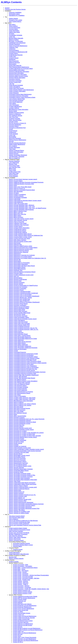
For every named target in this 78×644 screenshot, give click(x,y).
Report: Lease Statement (16, 340)
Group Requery (13, 176)
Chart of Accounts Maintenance (18, 46)
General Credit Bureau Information (19, 72)
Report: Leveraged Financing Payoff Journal (22, 370)
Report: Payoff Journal (15, 443)
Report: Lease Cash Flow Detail (18, 322)
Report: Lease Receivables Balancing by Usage (23, 339)
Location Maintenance (15, 106)
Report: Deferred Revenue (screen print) (21, 249)
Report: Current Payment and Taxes (19, 238)
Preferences (12, 132)
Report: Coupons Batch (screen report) (20, 237)
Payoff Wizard (13, 131)
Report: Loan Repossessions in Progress (21, 392)
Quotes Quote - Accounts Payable (23, 577)
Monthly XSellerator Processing (18, 534)
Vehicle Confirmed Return (16, 150)
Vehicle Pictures (14, 153)
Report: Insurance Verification (18, 305)
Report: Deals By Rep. (15, 244)
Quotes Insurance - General (21, 586)
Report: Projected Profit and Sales (19, 452)
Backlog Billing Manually (16, 38)
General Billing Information (17, 70)
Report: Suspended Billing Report (19, 471)
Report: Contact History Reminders (19, 228)
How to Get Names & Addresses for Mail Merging (23, 521)
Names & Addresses (15, 114)
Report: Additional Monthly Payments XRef (21, 184)
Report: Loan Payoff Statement (18, 390)
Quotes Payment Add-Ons (21, 622)
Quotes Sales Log (18, 631)
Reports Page (13, 164)
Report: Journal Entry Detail (17, 314)
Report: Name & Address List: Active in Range (22, 404)
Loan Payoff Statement (16, 102)
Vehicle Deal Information (16, 152)
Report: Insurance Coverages (18, 288)
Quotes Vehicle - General (20, 581)
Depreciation (13, 64)
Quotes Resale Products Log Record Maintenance (28, 630)
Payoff (11, 129)
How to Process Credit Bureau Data (19, 522)
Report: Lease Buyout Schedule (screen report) (23, 319)
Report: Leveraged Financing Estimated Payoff (23, 360)
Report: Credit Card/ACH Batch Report (20, 234)
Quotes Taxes (17, 636)
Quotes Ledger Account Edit (21, 619)
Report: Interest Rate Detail (17, 310)
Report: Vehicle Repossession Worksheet (21, 502)
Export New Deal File (15, 65)
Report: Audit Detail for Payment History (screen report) (25, 200)
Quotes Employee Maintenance (22, 607)
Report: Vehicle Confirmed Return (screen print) (23, 487)
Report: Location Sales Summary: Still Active (22, 399)
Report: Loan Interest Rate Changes (20, 383)
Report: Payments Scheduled (18, 440)
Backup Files (13, 557)
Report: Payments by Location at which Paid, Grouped (25, 436)
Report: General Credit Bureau (18, 279)
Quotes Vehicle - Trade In (20, 584)
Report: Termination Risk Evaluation (19, 478)
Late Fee (12, 84)
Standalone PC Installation (17, 15)
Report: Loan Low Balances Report (19, 384)
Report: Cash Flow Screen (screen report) (21, 219)
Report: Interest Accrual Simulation (19, 307)
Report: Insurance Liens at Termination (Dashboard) (24, 296)
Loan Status (12, 103)
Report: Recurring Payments (17, 458)
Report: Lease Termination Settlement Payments (23, 348)
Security (11, 141)
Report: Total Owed (15, 481)
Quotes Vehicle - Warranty (21, 583)
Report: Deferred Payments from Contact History (23, 248)
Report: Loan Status (15, 395)
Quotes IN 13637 (18, 612)
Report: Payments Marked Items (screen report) (23, 437)
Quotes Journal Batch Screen (22, 613)
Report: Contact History (16, 226)
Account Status (13, 29)
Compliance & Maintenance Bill (18, 52)
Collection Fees (14, 47)
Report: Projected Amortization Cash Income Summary (25, 451)
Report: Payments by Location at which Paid (22, 434)
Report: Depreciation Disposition (18, 264)
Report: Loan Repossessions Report (20, 393)
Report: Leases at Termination (18, 349)
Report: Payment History (16, 427)
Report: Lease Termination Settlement (20, 346)
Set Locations (13, 146)
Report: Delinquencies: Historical (19, 252)
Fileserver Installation (15, 12)
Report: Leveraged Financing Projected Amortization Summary (27, 372)
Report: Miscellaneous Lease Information (21, 401)
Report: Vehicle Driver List (17, 492)
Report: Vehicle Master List (17, 498)
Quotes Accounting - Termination (23, 566)
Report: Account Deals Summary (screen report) (23, 179)
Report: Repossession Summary (18, 463)
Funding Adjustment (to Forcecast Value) (21, 69)
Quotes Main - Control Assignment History (25, 568)
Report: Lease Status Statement (18, 345)
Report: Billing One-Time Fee (17, 214)
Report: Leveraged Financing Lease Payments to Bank (25, 361)
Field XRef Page (14, 173)
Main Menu (12, 25)
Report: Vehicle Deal (15, 490)
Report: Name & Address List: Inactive (20, 405)
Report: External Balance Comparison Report (22, 272)
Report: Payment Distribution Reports (20, 420)
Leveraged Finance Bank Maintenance (20, 94)
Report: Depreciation (15, 261)
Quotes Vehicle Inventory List (22, 590)
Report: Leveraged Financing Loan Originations (23, 366)
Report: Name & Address (16, 402)
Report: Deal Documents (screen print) (20, 241)
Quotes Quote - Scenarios (21, 574)
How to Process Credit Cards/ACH (19, 524)
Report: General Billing (16, 278)
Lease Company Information (17, 91)
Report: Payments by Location (18, 431)
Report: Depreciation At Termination (19, 263)
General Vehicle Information (17, 78)
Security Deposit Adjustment (17, 143)
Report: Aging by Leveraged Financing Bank (22, 190)
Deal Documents (14, 61)
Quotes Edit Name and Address (22, 604)
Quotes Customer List (19, 601)
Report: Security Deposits (16, 467)
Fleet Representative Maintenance (19, 67)
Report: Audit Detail (15, 199)
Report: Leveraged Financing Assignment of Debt (23, 354)
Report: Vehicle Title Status (17, 510)
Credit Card (12, 56)
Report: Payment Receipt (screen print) (20, 428)
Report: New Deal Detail (16, 407)
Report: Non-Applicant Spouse (18, 413)
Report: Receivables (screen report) (19, 455)
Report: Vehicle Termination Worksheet (20, 507)
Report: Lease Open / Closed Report (20, 336)
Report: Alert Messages (16, 191)
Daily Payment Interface (16, 531)
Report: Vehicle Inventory (16, 493)
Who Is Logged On (14, 158)
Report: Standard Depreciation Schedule (21, 469)
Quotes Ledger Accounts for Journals (24, 618)
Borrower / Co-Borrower (16, 41)
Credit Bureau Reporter (16, 55)
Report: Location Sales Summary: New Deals (22, 398)
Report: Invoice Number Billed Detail (20, 313)
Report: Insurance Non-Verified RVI (19, 301)
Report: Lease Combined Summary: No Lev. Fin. (23, 328)
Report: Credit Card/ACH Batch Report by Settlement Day (26, 235)
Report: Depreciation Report (17, 267)
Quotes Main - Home (19, 569)
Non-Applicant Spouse (15, 116)
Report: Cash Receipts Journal (18, 220)
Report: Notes (13, 414)
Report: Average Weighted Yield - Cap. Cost (22, 207)
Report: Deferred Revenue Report (19, 251)
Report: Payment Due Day (17, 425)
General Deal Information (16, 73)
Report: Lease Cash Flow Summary (19, 323)
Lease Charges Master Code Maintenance (21, 90)
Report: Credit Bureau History (18, 229)
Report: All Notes (14, 193)
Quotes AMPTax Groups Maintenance (24, 598)
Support (7, 8)
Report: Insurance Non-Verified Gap (19, 299)
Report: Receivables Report (17, 457)
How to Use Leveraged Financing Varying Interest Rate (25, 525)
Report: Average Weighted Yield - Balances (22, 205)
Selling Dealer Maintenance (17, 144)
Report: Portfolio (14, 445)
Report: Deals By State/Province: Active (21, 246)
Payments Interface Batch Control (23, 545)
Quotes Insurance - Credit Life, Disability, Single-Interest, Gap (31, 589)
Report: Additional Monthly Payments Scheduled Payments (26, 182)
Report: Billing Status (15, 216)
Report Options (13, 175)
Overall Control (13, 122)
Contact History (13, 53)
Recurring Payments (15, 138)
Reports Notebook (14, 161)
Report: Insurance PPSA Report (18, 304)
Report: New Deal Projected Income (19, 408)
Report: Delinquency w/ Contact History (20, 257)
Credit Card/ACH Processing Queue (19, 530)
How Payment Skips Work (17, 518)
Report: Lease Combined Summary (19, 326)
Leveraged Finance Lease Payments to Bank (22, 97)
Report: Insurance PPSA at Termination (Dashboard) (24, 302)
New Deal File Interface (16, 536)
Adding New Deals (14, 32)
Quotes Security (18, 634)
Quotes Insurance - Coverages (22, 587)
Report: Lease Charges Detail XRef (19, 325)
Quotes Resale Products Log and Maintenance (27, 628)
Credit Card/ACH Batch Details (18, 528)
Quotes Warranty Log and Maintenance (24, 639)
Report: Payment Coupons (17, 417)
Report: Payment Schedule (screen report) (21, 430)
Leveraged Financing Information (19, 96)
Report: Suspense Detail (16, 472)
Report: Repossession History (18, 461)
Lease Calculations (15, 87)
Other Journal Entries (15, 120)
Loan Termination (14, 105)
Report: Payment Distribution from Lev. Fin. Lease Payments (27, 419)
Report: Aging (13, 185)
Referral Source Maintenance (18, 140)
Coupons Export (14, 58)
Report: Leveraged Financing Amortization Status (23, 357)
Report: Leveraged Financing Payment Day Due (23, 369)
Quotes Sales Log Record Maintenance (25, 633)
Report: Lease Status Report (17, 343)
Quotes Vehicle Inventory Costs (22, 593)
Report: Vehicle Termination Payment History (22, 505)
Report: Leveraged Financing (17, 352)
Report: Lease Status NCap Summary (20, 342)
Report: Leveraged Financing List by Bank (21, 364)
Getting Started (13, 18)
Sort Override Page (15, 167)
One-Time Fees (14, 117)
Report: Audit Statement (16, 202)
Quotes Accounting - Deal (20, 565)
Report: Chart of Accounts (17, 222)
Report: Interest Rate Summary (18, 311)
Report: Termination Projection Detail (20, 474)
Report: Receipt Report (16, 454)
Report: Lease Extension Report (18, 334)
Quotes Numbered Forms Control (23, 621)
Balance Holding (14, 40)
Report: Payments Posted (16, 439)
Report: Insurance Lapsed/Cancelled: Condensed (23, 293)
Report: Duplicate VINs (16, 270)
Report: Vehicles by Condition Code (19, 511)
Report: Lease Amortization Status (19, 317)
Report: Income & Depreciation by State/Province (23, 285)
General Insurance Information (18, 75)
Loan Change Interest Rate (17, 99)
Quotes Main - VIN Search (21, 571)
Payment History (14, 126)
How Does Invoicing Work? (17, 516)
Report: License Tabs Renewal (18, 376)
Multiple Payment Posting (16, 113)
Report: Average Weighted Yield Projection (21, 210)
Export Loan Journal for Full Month (19, 533)
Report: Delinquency (15, 254)
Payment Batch (17, 546)
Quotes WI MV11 (18, 642)
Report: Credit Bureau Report (18, 231)
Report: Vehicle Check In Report (18, 486)
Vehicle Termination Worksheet (18, 155)
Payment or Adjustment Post (17, 128)
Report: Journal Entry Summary (18, 316)
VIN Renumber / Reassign (17, 156)
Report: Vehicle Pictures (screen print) (20, 499)
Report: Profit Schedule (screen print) (20, 448)
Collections (12, 49)
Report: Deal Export (15, 243)
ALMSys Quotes (14, 562)
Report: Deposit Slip (15, 260)
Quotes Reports (18, 627)
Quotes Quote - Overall (20, 572)
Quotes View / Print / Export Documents (25, 637)
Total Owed (12, 149)
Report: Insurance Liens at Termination (20, 295)
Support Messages (14, 147)
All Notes (12, 34)
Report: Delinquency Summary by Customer (22, 255)
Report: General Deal (15, 281)
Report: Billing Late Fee (16, 213)
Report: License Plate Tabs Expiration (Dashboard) (24, 375)
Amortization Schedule (16, 35)
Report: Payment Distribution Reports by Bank (22, 422)
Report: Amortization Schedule (18, 197)
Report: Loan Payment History (18, 386)
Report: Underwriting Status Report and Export (23, 484)
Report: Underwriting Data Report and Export (22, 483)
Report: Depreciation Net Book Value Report (22, 266)
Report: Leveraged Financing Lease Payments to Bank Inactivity (28, 363)
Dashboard (12, 59)
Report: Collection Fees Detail (18, 223)
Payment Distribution (15, 125)
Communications (14, 50)
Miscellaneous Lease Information (19, 109)
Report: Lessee (13, 351)
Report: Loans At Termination (17, 396)
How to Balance (14, 519)
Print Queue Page (14, 166)
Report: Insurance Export (16, 290)
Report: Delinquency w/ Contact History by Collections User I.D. (28, 258)
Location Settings (14, 108)
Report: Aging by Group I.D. (17, 188)
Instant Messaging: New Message (19, 554)
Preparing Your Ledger (16, 20)
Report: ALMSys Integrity (16, 196)
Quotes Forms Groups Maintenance (24, 609)
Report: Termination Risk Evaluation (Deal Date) (23, 480)
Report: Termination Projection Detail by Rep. (22, 475)
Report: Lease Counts (15, 331)
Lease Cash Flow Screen (16, 88)
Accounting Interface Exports (21, 543)
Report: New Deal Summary (17, 410)
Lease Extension (14, 93)
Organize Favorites (15, 119)
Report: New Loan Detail (16, 411)
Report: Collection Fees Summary (19, 225)
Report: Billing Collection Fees (18, 211)
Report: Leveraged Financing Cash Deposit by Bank (24, 358)
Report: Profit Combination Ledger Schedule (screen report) (26, 449)
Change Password (14, 44)
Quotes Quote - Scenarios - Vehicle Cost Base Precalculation (31, 575)
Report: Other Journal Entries (18, 416)
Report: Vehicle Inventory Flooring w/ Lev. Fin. (22, 495)
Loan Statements (14, 163)
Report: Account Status (16, 181)
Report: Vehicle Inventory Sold (18, 496)
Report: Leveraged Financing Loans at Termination (24, 367)
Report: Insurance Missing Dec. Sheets (20, 298)
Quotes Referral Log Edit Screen (23, 625)
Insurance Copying (14, 79)
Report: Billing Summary (16, 217)
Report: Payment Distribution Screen (20, 423)
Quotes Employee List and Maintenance (25, 606)
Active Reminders (14, 31)
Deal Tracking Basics (15, 21)
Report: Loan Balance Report (17, 379)
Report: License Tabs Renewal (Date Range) (22, 378)
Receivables (13, 137)
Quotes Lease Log (18, 615)
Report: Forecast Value (16, 273)
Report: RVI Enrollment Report (18, 464)
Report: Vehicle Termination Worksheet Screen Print (24, 508)
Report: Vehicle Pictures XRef (18, 501)
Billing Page (12, 169)
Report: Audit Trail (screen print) (18, 204)
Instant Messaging (14, 552)
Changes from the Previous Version (15, 9)
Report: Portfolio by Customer (18, 446)
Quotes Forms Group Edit (21, 610)
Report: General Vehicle (16, 284)
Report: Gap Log (14, 276)
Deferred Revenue (14, 62)
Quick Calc (12, 135)
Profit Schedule (13, 134)
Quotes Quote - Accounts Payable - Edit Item (26, 578)
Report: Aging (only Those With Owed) (20, 187)
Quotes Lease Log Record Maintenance (25, 616)
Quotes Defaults (18, 602)
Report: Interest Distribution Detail (19, 308)
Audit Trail (12, 37)
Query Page (12, 170)
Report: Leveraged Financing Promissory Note (22, 373)
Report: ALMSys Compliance (17, 194)
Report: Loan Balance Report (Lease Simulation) (23, 381)
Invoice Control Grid (15, 82)
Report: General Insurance (17, 282)
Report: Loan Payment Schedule (18, 387)
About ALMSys (13, 26)
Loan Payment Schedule (16, 100)
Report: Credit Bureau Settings (18, 232)
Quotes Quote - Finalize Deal (22, 580)
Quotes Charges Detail (20, 599)
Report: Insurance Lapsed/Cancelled (20, 292)
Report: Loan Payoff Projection (18, 389)
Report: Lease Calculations (17, 320)
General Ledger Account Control (18, 76)
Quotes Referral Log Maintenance (23, 624)
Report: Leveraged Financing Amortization (21, 355)
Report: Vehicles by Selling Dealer (19, 513)
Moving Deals (13, 111)
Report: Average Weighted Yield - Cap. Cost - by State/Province (28, 208)
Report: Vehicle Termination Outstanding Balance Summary (26, 504)
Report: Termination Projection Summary (21, 477)
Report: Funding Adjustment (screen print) (21, 275)
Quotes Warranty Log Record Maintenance (26, 640)
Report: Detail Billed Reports (17, 269)
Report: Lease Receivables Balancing (20, 337)
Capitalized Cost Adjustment (17, 43)
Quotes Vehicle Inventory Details (23, 592)
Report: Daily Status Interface (18, 240)
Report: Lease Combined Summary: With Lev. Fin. (24, 329)
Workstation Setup (14, 14)
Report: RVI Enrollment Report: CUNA (20, 466)
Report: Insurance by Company (18, 287)
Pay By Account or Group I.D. (18, 123)
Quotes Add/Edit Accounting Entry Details (25, 596)
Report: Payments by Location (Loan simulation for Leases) (26, 433)
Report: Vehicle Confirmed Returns (19, 489)
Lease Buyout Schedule (16, 85)
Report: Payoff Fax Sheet (16, 442)
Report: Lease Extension (16, 332)
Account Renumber (15, 28)
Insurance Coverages (15, 81)
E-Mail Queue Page (15, 172)
